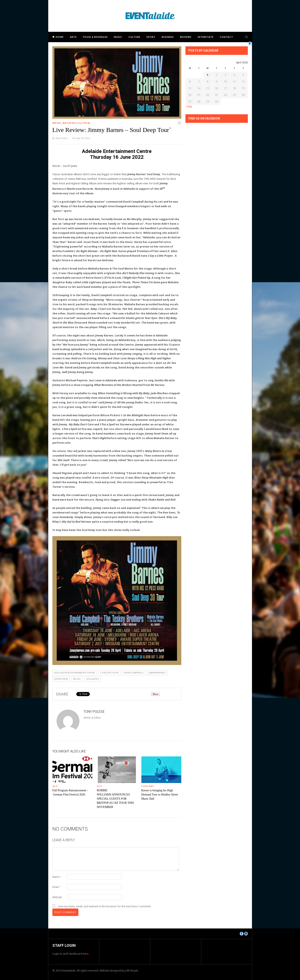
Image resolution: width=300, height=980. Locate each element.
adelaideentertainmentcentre (75, 673)
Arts (73, 37)
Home (60, 37)
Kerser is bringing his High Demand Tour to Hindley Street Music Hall (160, 795)
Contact (226, 37)
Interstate (206, 37)
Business (168, 37)
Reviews (186, 37)
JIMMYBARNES (157, 673)
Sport (151, 37)
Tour (86, 123)
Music (118, 37)
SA (79, 123)
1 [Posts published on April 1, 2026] (208, 75)
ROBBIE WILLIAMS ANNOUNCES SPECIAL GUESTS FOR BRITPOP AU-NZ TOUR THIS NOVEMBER (115, 799)
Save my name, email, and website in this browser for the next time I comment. (104, 906)
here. (86, 954)
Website (57, 897)
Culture (134, 37)
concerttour (109, 673)
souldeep (93, 679)
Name (57, 877)
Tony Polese (62, 138)
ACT (55, 786)
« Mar (189, 106)
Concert (148, 786)
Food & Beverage (95, 37)
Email (56, 887)
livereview (61, 679)
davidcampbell (134, 673)
